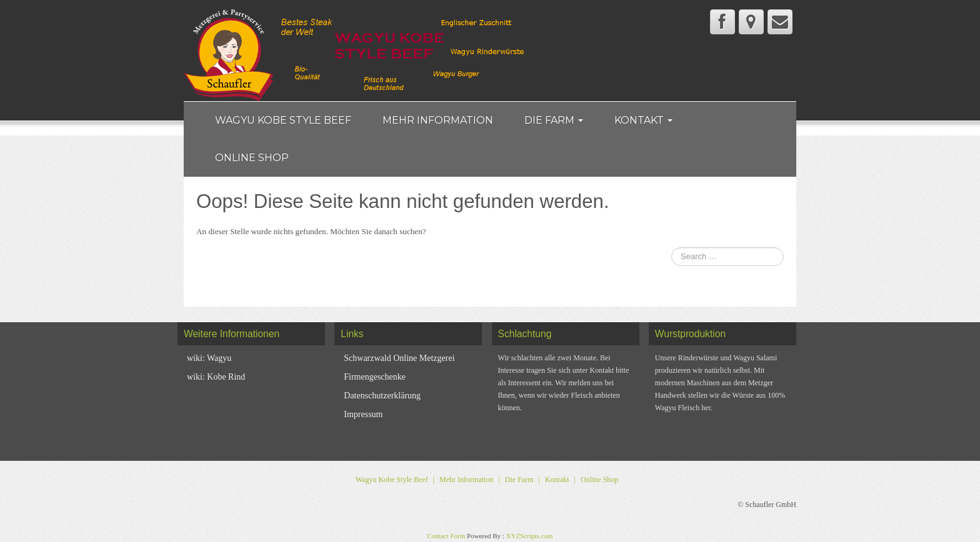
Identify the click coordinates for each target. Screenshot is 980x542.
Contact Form (446, 536)
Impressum (363, 414)
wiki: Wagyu (209, 358)
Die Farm (554, 120)
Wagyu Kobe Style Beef (283, 120)
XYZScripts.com (530, 536)
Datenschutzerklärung (382, 396)
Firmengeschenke (375, 377)
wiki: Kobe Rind (216, 377)
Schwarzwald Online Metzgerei (399, 358)
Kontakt (643, 120)
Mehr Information (438, 120)
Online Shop (252, 158)
